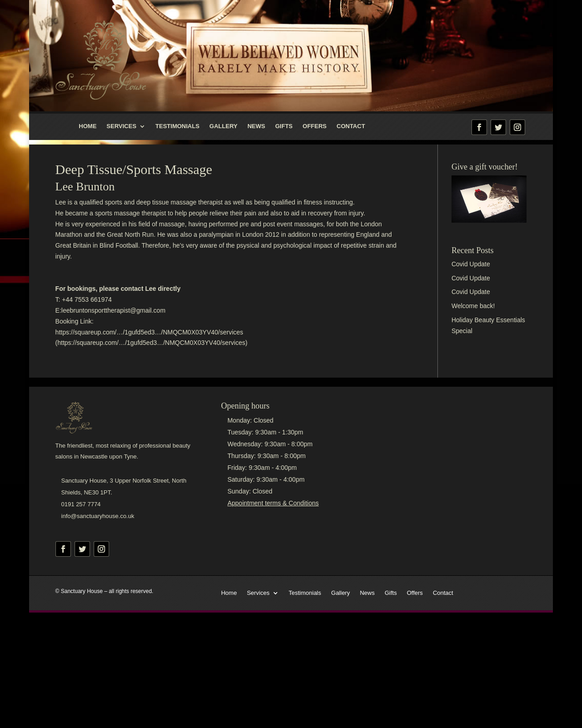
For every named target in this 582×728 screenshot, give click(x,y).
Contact (351, 126)
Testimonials (178, 126)
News (256, 126)
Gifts (284, 126)
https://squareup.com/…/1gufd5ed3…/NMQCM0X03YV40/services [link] (149, 332)
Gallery (224, 126)
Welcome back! (473, 306)
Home (88, 126)
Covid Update (471, 264)
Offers (315, 126)
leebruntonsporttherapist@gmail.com (113, 310)
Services (121, 126)
